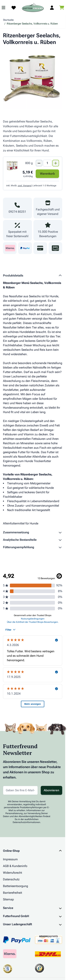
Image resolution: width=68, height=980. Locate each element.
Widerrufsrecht (13, 873)
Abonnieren (51, 790)
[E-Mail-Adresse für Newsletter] (20, 790)
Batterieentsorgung (16, 886)
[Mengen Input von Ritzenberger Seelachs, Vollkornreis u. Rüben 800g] (47, 163)
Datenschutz (11, 879)
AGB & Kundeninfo (15, 866)
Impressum (10, 859)
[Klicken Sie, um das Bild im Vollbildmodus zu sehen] (33, 79)
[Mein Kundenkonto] (52, 8)
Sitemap (8, 899)
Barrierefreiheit (13, 893)
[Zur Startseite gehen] (33, 8)
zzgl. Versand (25, 186)
